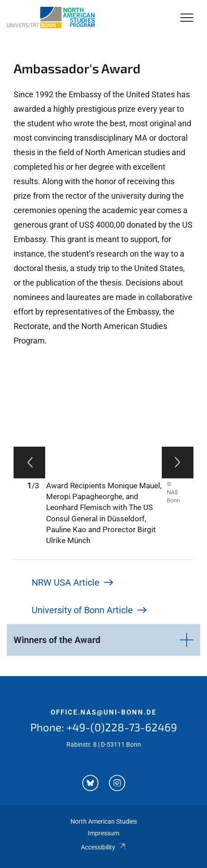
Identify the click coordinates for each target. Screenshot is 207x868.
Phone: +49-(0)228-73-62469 (104, 727)
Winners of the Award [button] (57, 640)
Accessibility (103, 847)
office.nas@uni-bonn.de (103, 712)
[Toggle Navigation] (187, 18)
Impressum (103, 833)
